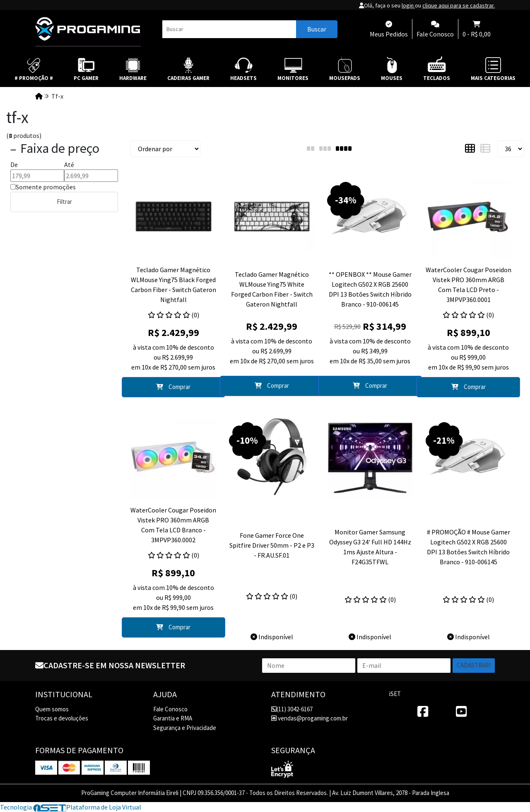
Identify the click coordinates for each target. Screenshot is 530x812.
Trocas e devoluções (62, 718)
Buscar (317, 29)
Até (69, 164)
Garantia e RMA (173, 718)
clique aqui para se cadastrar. (459, 5)
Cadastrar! (474, 665)
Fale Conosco (170, 709)
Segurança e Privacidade (185, 728)
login (408, 5)
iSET (395, 694)
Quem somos (52, 709)
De (14, 164)
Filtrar (64, 202)
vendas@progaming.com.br (310, 718)
